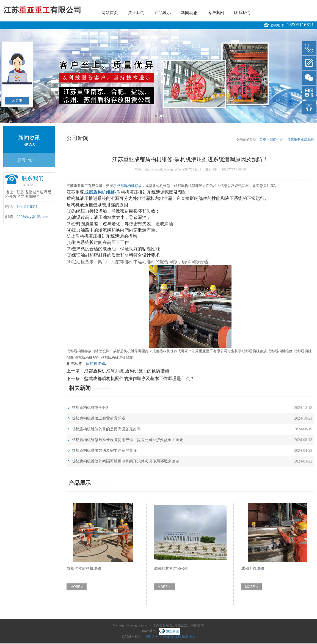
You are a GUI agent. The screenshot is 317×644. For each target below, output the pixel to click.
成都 (178, 637)
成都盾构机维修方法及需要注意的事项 (104, 451)
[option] (158, 76)
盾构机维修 (95, 364)
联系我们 (242, 13)
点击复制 (162, 625)
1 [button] (156, 116)
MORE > (77, 587)
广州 (155, 637)
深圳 (148, 637)
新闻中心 (25, 160)
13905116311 (301, 25)
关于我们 (136, 13)
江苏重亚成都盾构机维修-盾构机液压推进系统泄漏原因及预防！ (300, 140)
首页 (263, 140)
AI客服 (17, 101)
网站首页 (110, 13)
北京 (192, 637)
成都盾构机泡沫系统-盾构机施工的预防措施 (127, 371)
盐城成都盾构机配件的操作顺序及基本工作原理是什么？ (139, 379)
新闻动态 (189, 13)
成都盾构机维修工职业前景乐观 (98, 418)
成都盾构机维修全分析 (91, 408)
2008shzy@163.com (33, 217)
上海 (163, 637)
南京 (170, 637)
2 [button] (161, 116)
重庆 (185, 637)
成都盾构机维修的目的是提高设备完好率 (106, 429)
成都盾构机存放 (129, 186)
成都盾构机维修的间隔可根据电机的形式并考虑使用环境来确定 (125, 461)
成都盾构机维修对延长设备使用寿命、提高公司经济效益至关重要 (127, 440)
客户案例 (216, 13)
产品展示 (163, 13)
